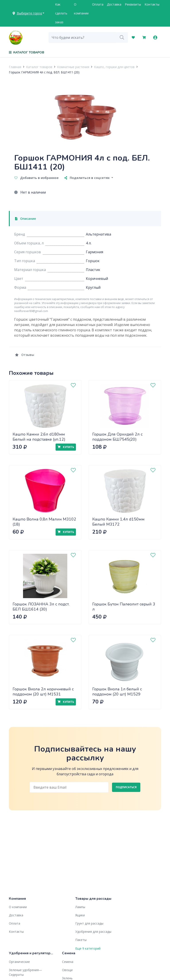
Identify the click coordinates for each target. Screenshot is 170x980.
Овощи (67, 970)
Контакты (152, 4)
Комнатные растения (73, 67)
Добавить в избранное (37, 178)
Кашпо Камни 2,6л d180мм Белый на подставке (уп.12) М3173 (39, 439)
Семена (68, 962)
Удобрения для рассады (93, 932)
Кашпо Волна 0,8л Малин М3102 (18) (44, 522)
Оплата (98, 4)
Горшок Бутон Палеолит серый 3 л (124, 607)
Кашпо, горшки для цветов (114, 67)
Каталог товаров (39, 67)
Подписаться (126, 787)
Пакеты (81, 940)
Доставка (114, 4)
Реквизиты (133, 4)
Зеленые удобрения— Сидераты (25, 972)
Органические (19, 962)
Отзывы (25, 355)
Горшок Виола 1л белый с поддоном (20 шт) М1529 (117, 692)
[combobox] (82, 37)
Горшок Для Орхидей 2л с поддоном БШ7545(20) (117, 437)
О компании (81, 9)
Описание (25, 219)
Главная (15, 67)
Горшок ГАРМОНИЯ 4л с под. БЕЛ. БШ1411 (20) (44, 72)
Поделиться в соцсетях (87, 178)
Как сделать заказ (61, 13)
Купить (66, 447)
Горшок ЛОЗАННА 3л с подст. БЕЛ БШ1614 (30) (41, 607)
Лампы (80, 907)
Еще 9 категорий (88, 948)
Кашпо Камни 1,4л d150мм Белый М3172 (118, 522)
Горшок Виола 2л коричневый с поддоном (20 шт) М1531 (43, 692)
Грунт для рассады (89, 923)
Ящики (80, 915)
